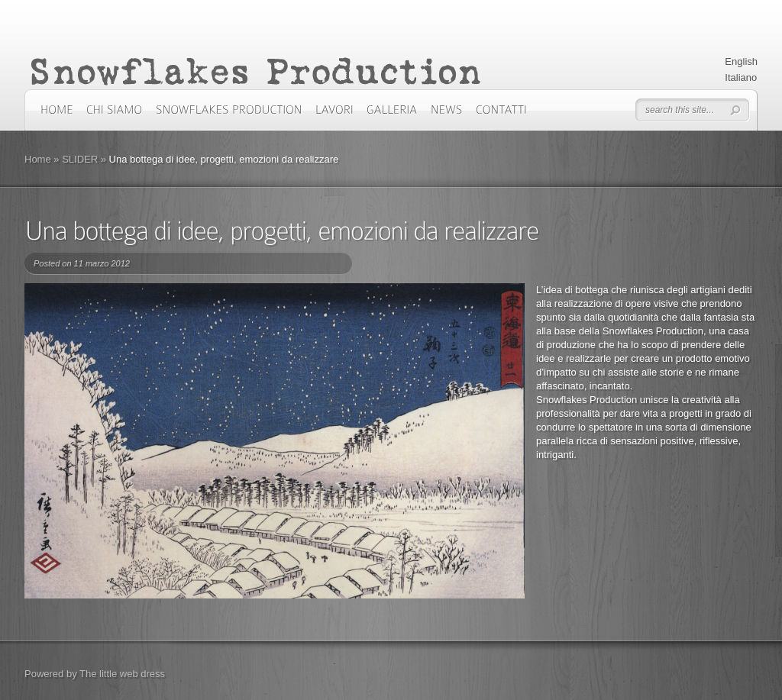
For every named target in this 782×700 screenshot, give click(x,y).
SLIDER (80, 159)
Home (38, 159)
